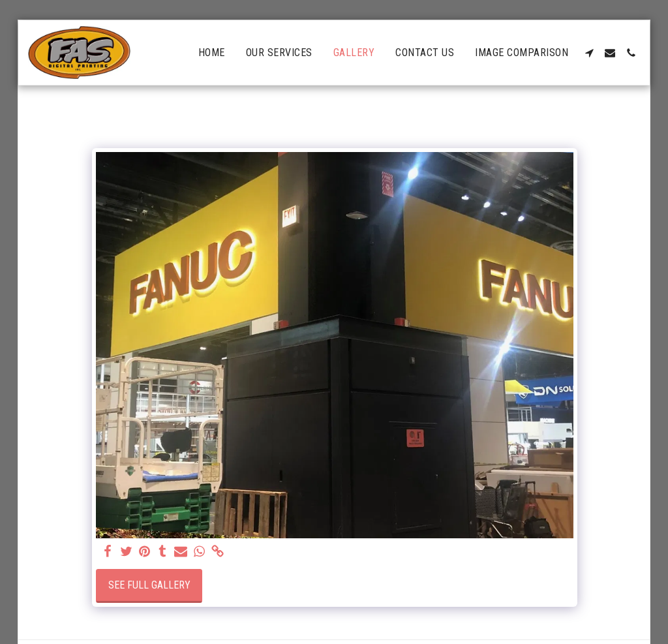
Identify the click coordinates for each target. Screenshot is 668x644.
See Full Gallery (149, 585)
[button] (589, 53)
